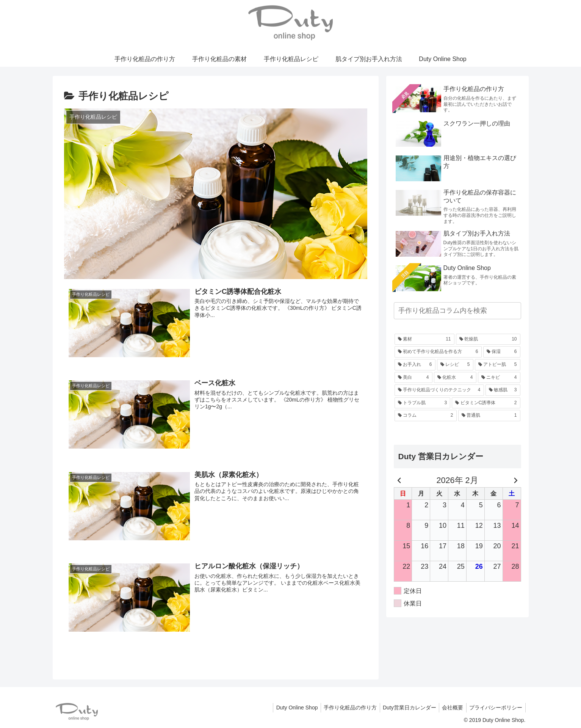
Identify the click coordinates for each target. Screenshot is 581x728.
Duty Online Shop (288, 708)
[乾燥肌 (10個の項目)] (488, 339)
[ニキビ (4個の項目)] (499, 378)
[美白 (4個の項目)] (413, 378)
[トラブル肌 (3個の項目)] (423, 403)
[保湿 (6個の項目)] (502, 352)
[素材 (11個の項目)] (424, 339)
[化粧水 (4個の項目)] (455, 378)
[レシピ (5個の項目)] (455, 365)
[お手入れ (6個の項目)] (415, 365)
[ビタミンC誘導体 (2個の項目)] (486, 403)
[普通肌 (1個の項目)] (489, 416)
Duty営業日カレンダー (405, 708)
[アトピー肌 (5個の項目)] (498, 365)
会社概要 (450, 708)
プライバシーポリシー (495, 708)
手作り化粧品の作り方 (343, 708)
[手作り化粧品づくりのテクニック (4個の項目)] (439, 390)
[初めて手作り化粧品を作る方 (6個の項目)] (438, 352)
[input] (457, 311)
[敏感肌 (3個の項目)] (503, 390)
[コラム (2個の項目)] (426, 416)
